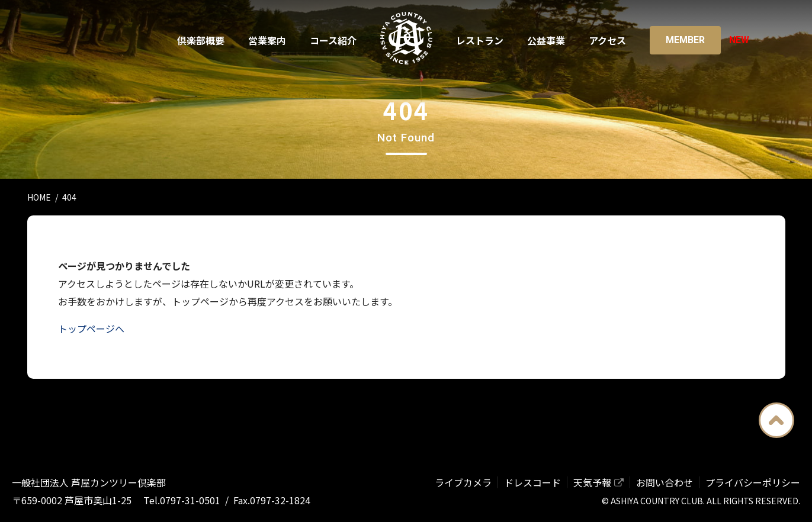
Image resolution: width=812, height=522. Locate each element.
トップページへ (91, 328)
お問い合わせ (665, 482)
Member (685, 40)
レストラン (480, 40)
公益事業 (546, 40)
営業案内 (267, 40)
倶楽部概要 (201, 40)
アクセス (607, 40)
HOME (39, 197)
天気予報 (592, 482)
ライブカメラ (463, 482)
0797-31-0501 (190, 500)
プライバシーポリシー (753, 482)
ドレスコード (532, 482)
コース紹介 (333, 40)
